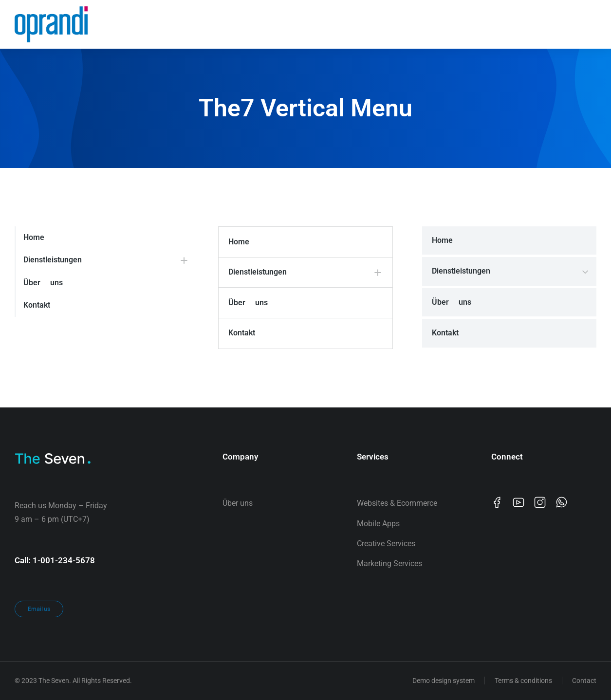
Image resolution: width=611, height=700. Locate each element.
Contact (584, 681)
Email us (39, 609)
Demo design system (444, 681)
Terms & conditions (523, 681)
